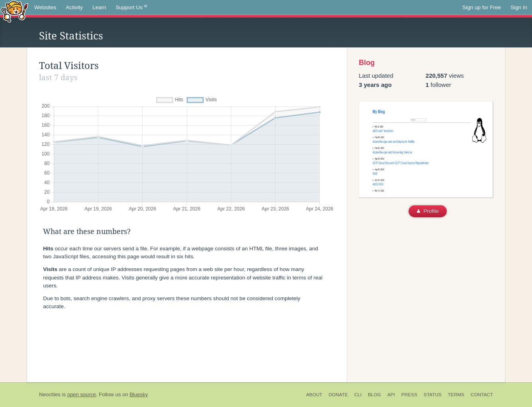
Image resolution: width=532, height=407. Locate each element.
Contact (482, 395)
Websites (45, 7)
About (314, 395)
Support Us (132, 8)
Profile (428, 211)
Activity (74, 7)
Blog (367, 63)
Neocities (50, 394)
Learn (99, 7)
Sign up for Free (482, 7)
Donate (338, 395)
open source (82, 394)
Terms (456, 395)
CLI (358, 395)
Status (433, 395)
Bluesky (139, 394)
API (391, 395)
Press (409, 395)
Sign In (519, 7)
